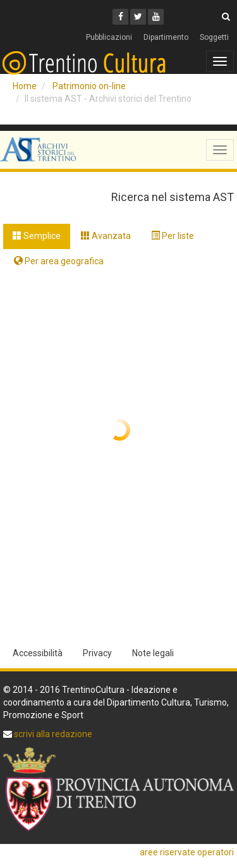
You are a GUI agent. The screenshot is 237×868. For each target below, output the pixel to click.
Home (25, 86)
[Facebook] (120, 17)
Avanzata (106, 236)
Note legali (153, 653)
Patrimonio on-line (89, 86)
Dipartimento (166, 37)
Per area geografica (59, 261)
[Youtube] (156, 17)
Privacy (97, 653)
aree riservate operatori (187, 852)
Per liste (173, 236)
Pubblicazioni (109, 37)
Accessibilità (38, 653)
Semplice (37, 236)
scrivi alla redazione (52, 734)
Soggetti (214, 37)
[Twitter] (138, 17)
